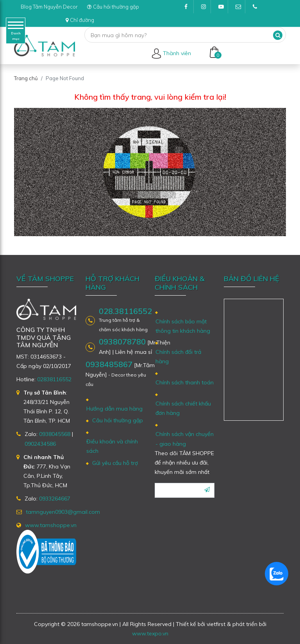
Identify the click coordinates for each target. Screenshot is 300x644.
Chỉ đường (80, 20)
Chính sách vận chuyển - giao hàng (185, 439)
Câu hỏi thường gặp (113, 7)
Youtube (223, 9)
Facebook (189, 9)
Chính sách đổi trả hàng (178, 357)
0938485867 (109, 364)
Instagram (206, 9)
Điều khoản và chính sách (112, 446)
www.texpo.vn (150, 633)
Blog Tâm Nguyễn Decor (49, 7)
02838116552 (54, 379)
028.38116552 (125, 311)
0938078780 (122, 342)
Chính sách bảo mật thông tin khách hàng (183, 326)
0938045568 (55, 434)
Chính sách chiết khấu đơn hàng (183, 408)
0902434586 (40, 444)
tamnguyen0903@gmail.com (240, 9)
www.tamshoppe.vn (51, 525)
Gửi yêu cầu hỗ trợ (115, 463)
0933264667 (55, 499)
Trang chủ (26, 78)
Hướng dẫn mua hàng (114, 409)
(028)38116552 (258, 9)
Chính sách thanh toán (185, 382)
